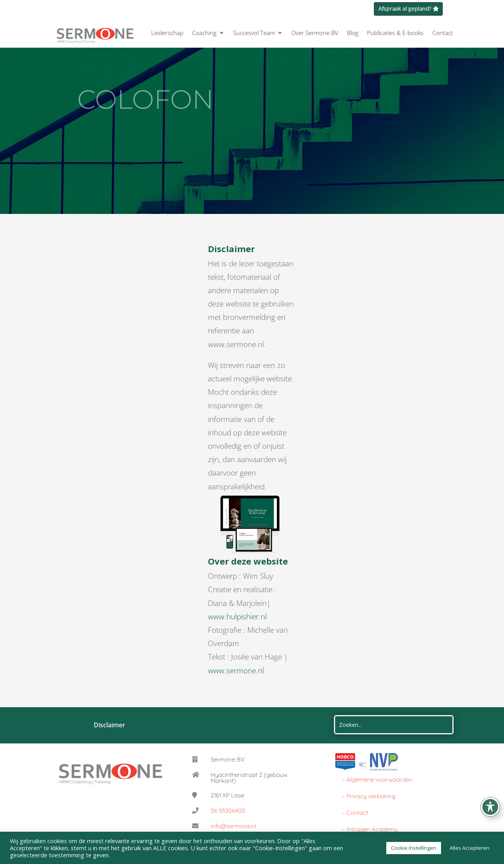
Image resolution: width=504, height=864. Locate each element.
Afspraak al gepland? (405, 9)
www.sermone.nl (236, 671)
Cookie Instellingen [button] (414, 848)
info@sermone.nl (233, 826)
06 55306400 (228, 811)
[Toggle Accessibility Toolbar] (490, 807)
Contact (443, 33)
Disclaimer (110, 725)
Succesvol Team (254, 33)
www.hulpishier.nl (237, 617)
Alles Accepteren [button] (470, 848)
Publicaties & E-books (395, 33)
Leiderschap (167, 33)
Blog (353, 33)
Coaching (204, 33)
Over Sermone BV (315, 33)
